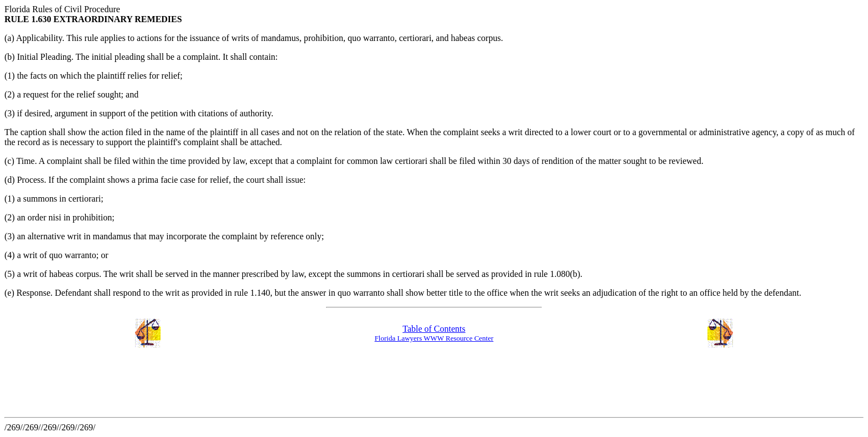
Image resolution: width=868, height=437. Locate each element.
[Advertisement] (206, 383)
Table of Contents (434, 329)
